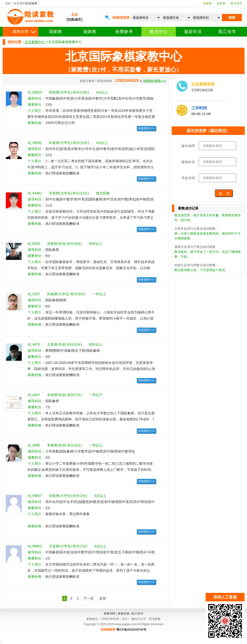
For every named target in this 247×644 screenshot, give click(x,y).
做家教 (221, 3)
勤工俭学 (227, 32)
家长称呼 (188, 146)
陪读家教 (31, 3)
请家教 (207, 3)
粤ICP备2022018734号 (131, 630)
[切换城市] (74, 19)
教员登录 (236, 3)
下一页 (89, 598)
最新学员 (193, 32)
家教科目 (188, 162)
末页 (103, 598)
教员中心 (158, 32)
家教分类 (20, 32)
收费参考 (124, 32)
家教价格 (124, 614)
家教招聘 (109, 614)
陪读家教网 (108, 630)
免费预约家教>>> (154, 81)
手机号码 (188, 178)
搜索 (232, 18)
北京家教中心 (35, 42)
